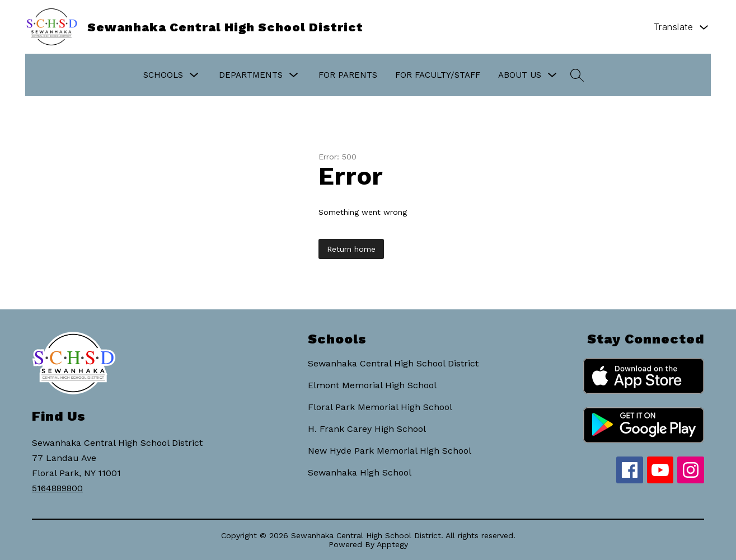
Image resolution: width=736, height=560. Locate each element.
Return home (351, 249)
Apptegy (392, 544)
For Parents (348, 75)
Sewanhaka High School (360, 472)
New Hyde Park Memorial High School (390, 451)
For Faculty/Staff (438, 75)
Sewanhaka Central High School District (393, 363)
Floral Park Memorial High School (380, 407)
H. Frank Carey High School (367, 429)
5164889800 (57, 488)
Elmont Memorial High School (372, 385)
